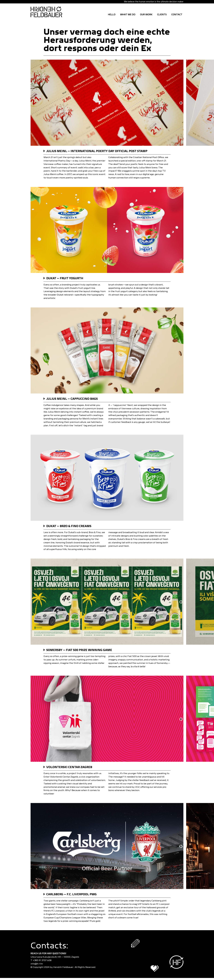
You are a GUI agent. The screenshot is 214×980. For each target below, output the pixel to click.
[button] (181, 103)
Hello (112, 15)
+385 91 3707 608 (43, 960)
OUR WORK (146, 15)
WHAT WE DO (128, 15)
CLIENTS (162, 15)
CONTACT (177, 15)
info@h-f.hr (37, 964)
